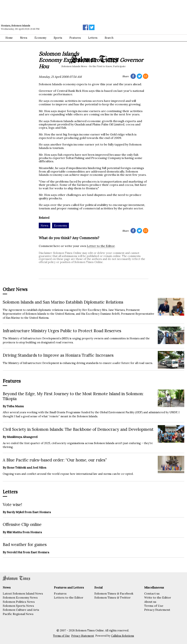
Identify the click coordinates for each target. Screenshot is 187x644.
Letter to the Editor (101, 246)
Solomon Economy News (20, 597)
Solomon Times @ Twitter (113, 597)
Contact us (152, 593)
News (24, 38)
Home (9, 38)
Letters (93, 38)
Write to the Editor (158, 597)
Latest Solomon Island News (23, 593)
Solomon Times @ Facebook (114, 593)
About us (150, 602)
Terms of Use (154, 606)
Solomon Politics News (19, 602)
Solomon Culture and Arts (21, 610)
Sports (58, 38)
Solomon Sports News (18, 606)
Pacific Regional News (18, 614)
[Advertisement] (52, 10)
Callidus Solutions (123, 636)
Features (75, 38)
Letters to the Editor (69, 597)
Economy (40, 38)
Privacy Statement (157, 610)
